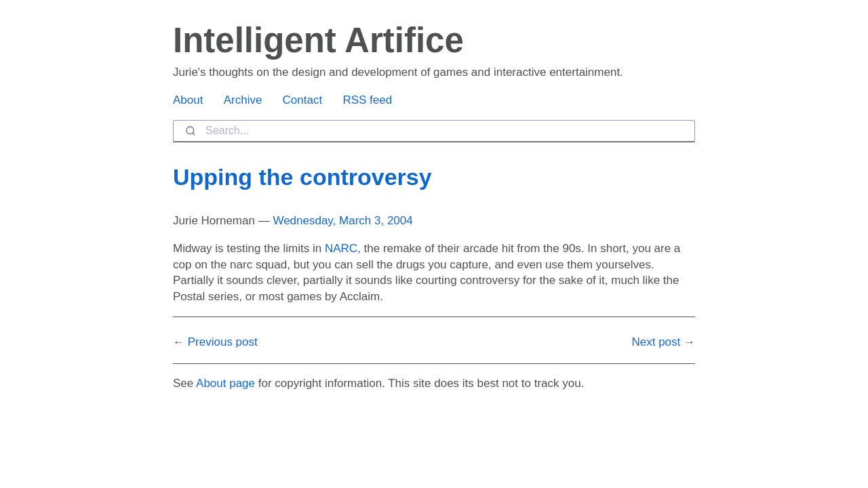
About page (225, 383)
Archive (243, 100)
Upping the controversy (302, 177)
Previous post (223, 342)
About (188, 100)
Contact (303, 100)
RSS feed (367, 100)
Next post (656, 342)
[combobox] (434, 131)
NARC (341, 248)
